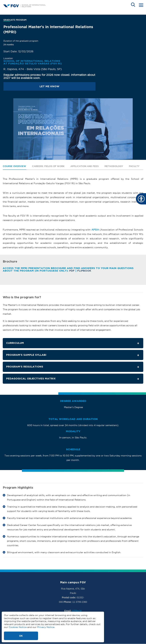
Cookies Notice (18, 627)
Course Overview (14, 166)
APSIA (95, 230)
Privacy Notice (46, 627)
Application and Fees (85, 166)
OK (21, 636)
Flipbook (84, 271)
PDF (72, 271)
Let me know (49, 86)
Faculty (134, 166)
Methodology (114, 166)
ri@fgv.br (77, 611)
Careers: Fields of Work (48, 166)
